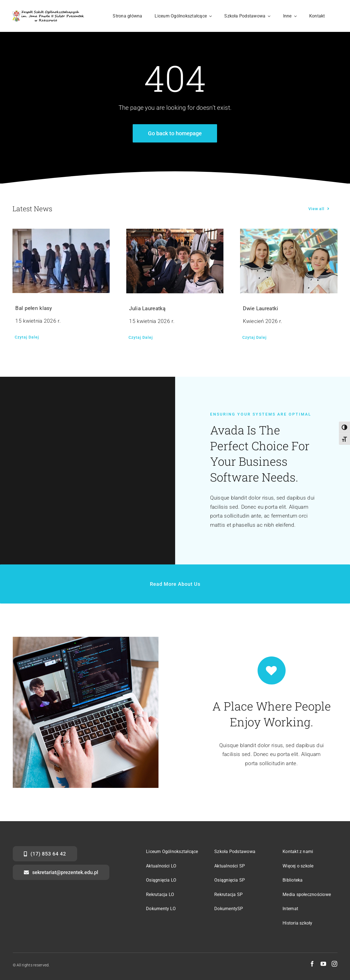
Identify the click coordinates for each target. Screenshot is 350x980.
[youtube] (323, 964)
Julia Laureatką (147, 308)
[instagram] (334, 964)
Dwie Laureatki (260, 308)
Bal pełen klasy (34, 308)
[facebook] (312, 964)
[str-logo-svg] (48, 13)
